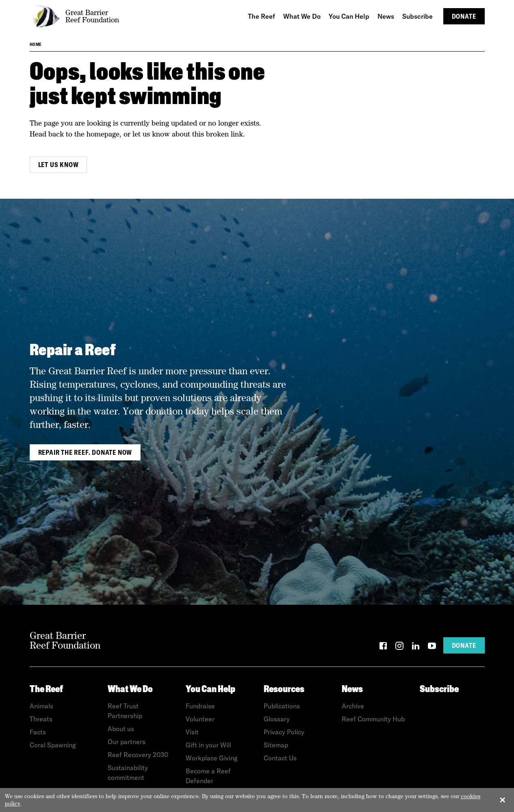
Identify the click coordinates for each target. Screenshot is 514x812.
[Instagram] (399, 647)
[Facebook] (383, 647)
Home (36, 44)
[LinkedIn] (416, 647)
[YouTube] (432, 647)
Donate (464, 16)
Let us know (59, 165)
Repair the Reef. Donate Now (85, 452)
